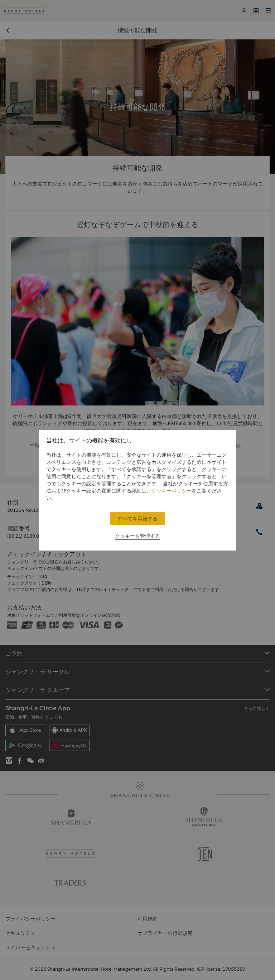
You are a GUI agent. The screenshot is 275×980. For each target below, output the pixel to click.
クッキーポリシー (172, 491)
